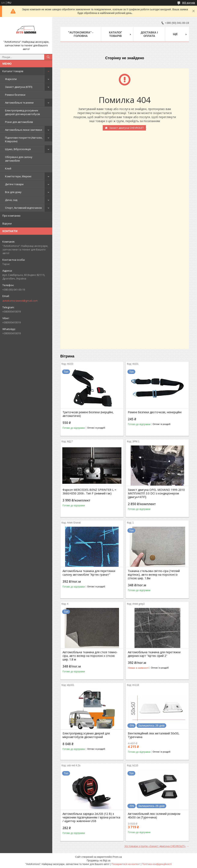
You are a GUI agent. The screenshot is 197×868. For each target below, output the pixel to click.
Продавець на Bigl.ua (98, 861)
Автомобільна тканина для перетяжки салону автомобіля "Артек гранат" (89, 573)
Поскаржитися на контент (126, 864)
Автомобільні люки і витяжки (24, 130)
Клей (8, 168)
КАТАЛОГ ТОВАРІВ (115, 34)
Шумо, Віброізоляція (18, 149)
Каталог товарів (13, 71)
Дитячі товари (14, 184)
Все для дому (13, 192)
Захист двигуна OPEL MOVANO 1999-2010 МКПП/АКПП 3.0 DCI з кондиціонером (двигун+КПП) (156, 493)
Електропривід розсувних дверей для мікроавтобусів (23, 112)
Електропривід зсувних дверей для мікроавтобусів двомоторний (86, 735)
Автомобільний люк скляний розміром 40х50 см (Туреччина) (154, 816)
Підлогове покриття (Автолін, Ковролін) (24, 139)
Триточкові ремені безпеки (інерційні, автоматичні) (88, 414)
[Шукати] (48, 57)
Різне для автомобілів (19, 122)
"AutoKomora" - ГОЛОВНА (81, 34)
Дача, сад (11, 200)
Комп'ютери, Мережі (18, 176)
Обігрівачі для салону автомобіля (19, 159)
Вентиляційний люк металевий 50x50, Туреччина (154, 735)
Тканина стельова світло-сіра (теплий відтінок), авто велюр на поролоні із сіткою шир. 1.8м (154, 575)
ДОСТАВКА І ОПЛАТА (149, 34)
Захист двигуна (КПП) (19, 87)
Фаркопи (11, 79)
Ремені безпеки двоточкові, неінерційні (155, 412)
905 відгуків (189, 3)
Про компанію (11, 216)
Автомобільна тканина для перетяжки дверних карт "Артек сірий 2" (154, 654)
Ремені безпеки (15, 95)
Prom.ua (117, 857)
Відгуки (7, 223)
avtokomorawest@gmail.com (20, 301)
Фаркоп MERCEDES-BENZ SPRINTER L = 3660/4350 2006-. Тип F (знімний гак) (89, 492)
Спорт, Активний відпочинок (24, 208)
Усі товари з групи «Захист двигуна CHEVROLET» (155, 846)
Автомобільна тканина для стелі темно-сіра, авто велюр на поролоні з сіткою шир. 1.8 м (90, 656)
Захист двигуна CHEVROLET (126, 128)
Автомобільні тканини (19, 103)
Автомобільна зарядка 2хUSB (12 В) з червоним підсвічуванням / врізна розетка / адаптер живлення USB (91, 817)
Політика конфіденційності (157, 864)
